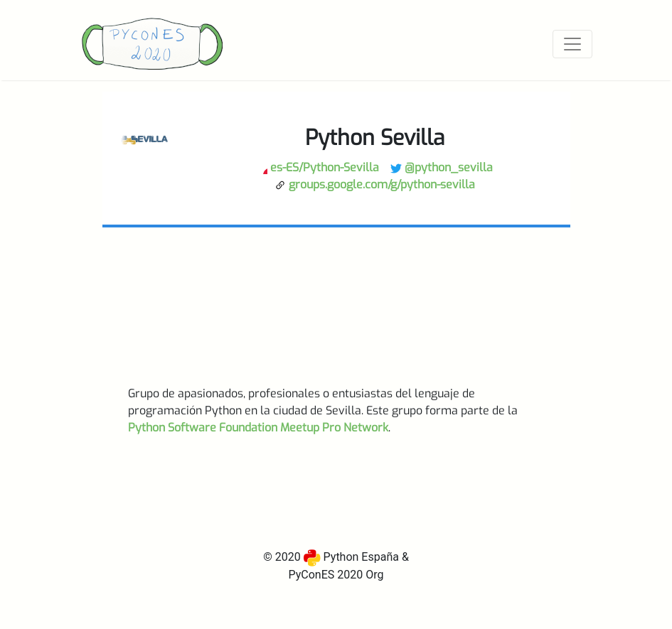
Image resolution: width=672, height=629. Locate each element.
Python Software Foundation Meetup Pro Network (258, 428)
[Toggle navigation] (572, 44)
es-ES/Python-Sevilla (318, 167)
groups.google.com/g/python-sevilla (375, 184)
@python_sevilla (442, 167)
